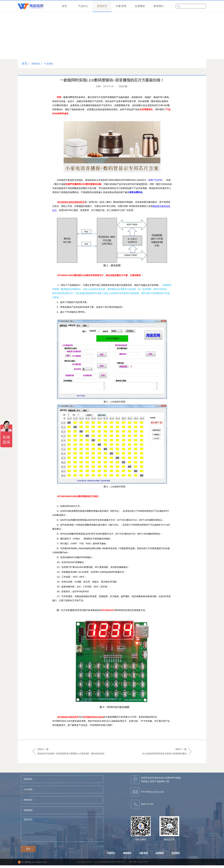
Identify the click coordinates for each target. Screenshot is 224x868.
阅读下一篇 (164, 752)
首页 (64, 6)
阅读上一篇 (72, 752)
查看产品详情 (155, 180)
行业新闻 (49, 64)
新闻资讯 (36, 64)
